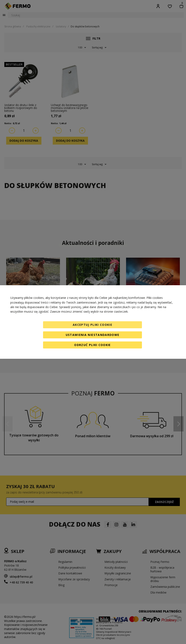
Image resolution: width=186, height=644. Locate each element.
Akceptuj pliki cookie (92, 325)
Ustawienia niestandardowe (93, 335)
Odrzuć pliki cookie (92, 345)
